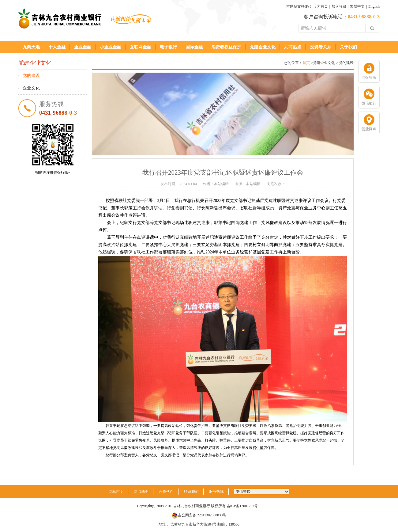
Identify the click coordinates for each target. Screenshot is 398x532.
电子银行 (168, 47)
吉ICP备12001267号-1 (244, 506)
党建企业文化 (263, 47)
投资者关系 (321, 47)
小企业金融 (111, 47)
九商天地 (31, 47)
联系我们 (191, 492)
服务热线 (216, 492)
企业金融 (83, 47)
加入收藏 (339, 6)
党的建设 (31, 76)
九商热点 (293, 47)
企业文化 (31, 88)
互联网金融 (141, 47)
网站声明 (116, 492)
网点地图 (141, 492)
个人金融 (57, 47)
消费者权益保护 (226, 47)
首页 (306, 63)
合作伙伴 (166, 492)
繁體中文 (357, 6)
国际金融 (194, 47)
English (374, 6)
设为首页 (321, 6)
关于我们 (348, 47)
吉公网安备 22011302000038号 (199, 515)
